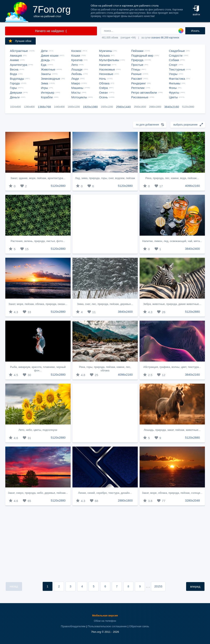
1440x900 (59, 107)
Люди (75, 79)
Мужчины (106, 51)
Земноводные (51, 79)
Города (15, 83)
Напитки (105, 65)
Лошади (77, 69)
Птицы (136, 69)
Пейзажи (137, 51)
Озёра (104, 88)
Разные (136, 74)
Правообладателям (73, 626)
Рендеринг (139, 83)
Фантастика (177, 79)
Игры (45, 88)
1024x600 (16, 107)
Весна (14, 69)
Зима (45, 83)
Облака (104, 83)
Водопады (17, 79)
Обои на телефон (105, 621)
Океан (103, 93)
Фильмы (175, 83)
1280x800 (29, 107)
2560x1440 (123, 107)
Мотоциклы (79, 97)
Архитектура (19, 65)
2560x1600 (140, 107)
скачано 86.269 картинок (165, 38)
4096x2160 (193, 186)
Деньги (15, 97)
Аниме (14, 60)
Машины (77, 88)
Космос (76, 51)
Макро (76, 83)
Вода (13, 74)
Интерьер (48, 93)
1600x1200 (74, 107)
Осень (104, 97)
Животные (48, 69)
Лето (74, 65)
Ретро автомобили (144, 93)
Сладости (176, 56)
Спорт (173, 65)
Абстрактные (19, 51)
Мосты (76, 93)
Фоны (173, 88)
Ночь (103, 79)
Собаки (174, 60)
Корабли (47, 97)
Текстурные (177, 69)
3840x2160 (172, 107)
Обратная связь (139, 626)
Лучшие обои (20, 41)
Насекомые (107, 69)
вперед (195, 586)
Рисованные (140, 97)
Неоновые (106, 74)
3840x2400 (193, 249)
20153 (158, 586)
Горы (13, 88)
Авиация (16, 56)
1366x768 (44, 107)
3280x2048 (193, 501)
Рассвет (137, 79)
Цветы (173, 97)
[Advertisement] (105, 224)
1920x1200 (107, 107)
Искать (195, 31)
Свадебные (177, 51)
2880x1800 (155, 107)
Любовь (77, 74)
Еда (44, 65)
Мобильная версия (105, 615)
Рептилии (138, 88)
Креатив (77, 60)
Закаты (46, 74)
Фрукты (174, 93)
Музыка (104, 56)
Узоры (173, 74)
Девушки (16, 93)
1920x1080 (90, 107)
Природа (137, 60)
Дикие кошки (50, 56)
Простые (137, 65)
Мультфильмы (109, 60)
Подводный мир (142, 56)
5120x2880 (188, 107)
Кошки (76, 56)
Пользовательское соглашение (107, 626)
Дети (44, 51)
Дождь (46, 60)
